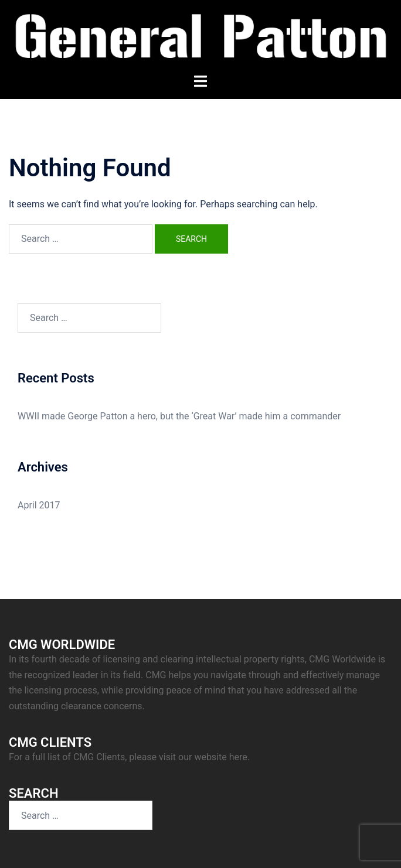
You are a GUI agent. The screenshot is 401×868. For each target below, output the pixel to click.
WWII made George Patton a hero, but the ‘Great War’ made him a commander (179, 416)
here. (239, 757)
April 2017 (39, 505)
